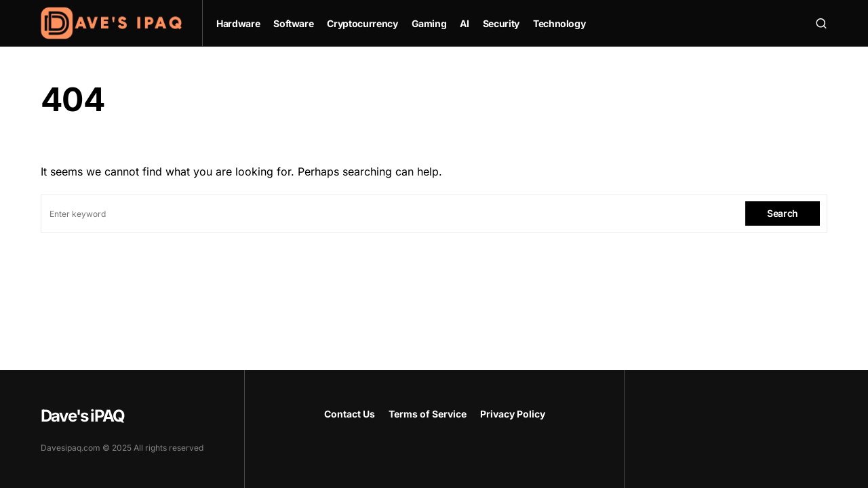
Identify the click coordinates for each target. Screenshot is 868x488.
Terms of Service (428, 414)
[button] (821, 23)
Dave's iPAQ (82, 416)
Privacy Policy (513, 414)
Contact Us (350, 414)
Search (783, 213)
